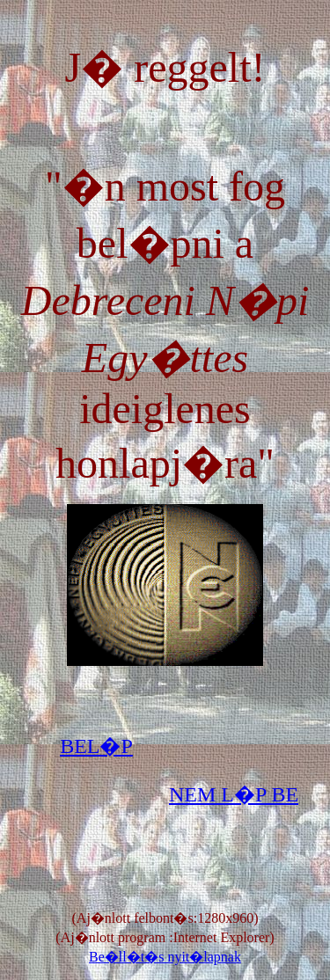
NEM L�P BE (234, 794)
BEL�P (96, 746)
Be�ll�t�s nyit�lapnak (165, 957)
